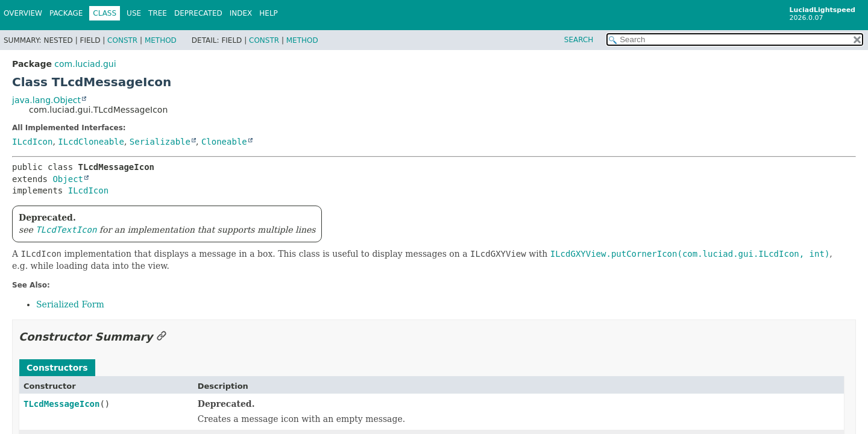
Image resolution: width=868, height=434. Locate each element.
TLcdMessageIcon (61, 404)
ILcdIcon (32, 142)
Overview (23, 13)
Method (161, 40)
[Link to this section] (162, 337)
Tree (158, 13)
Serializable (160, 142)
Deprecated (198, 13)
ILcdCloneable (91, 142)
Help (269, 13)
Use (134, 13)
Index (241, 13)
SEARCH (579, 40)
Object (68, 179)
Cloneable (224, 142)
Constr (122, 40)
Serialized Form (70, 304)
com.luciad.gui (85, 64)
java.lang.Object (46, 100)
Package (66, 13)
